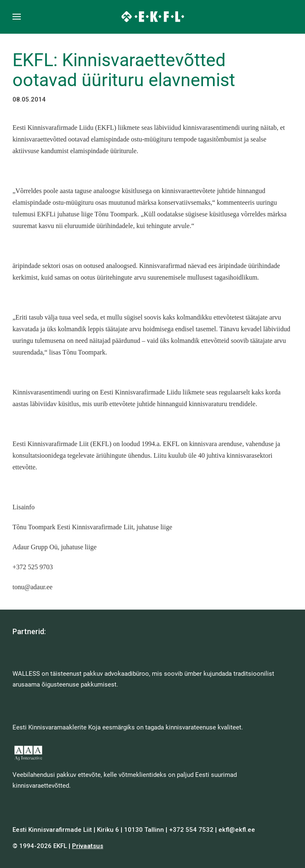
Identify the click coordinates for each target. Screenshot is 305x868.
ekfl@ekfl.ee (237, 830)
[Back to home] (152, 17)
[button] (17, 17)
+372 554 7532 (191, 830)
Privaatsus (88, 846)
